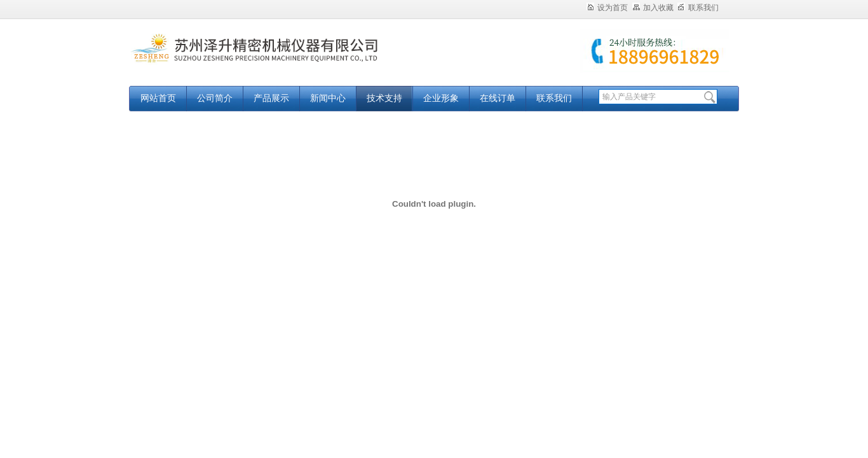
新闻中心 (328, 98)
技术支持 (384, 98)
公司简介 (215, 98)
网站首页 (158, 98)
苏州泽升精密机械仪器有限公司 (288, 59)
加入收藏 (653, 8)
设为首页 (607, 8)
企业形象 (441, 98)
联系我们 (698, 8)
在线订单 (498, 98)
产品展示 (271, 98)
